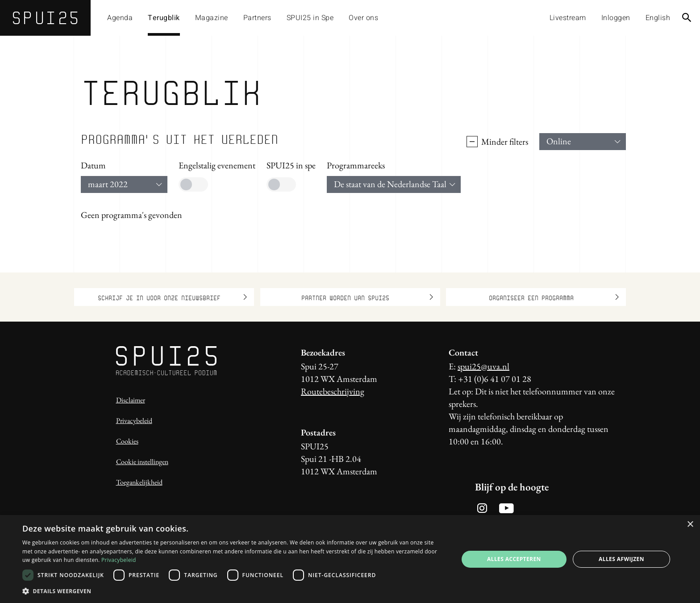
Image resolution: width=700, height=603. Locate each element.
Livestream (568, 18)
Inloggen (616, 18)
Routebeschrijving (333, 391)
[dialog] (350, 559)
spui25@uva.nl (483, 366)
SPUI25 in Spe (310, 18)
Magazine (212, 18)
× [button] (690, 525)
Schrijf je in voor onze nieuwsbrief (172, 297)
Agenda (120, 18)
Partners (257, 18)
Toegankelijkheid (139, 482)
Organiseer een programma (554, 297)
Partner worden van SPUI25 (367, 297)
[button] (234, 591)
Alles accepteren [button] (514, 559)
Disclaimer (131, 400)
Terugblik (164, 18)
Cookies (127, 441)
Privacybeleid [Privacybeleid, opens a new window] (119, 560)
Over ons (363, 18)
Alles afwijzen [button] (621, 559)
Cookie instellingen (142, 462)
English (658, 18)
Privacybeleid (134, 421)
